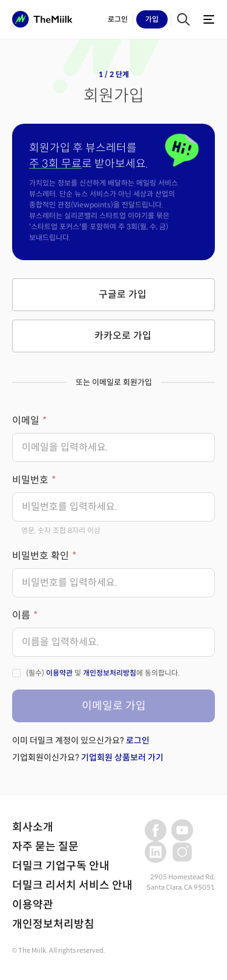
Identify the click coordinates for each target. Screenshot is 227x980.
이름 (21, 615)
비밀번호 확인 (41, 556)
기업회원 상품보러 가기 (122, 757)
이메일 (26, 421)
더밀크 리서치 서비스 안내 (72, 885)
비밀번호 (30, 480)
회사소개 (33, 827)
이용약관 (59, 673)
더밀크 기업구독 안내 (61, 866)
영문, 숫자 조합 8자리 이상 (61, 530)
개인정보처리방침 (110, 673)
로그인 (138, 740)
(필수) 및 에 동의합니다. (103, 673)
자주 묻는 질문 (45, 847)
